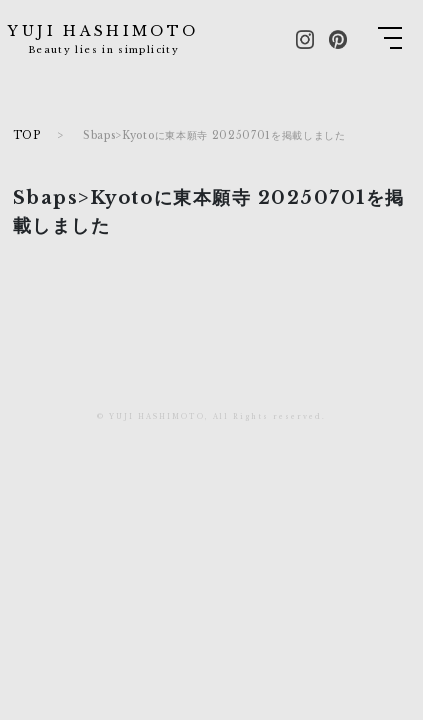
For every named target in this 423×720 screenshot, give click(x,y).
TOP (27, 135)
